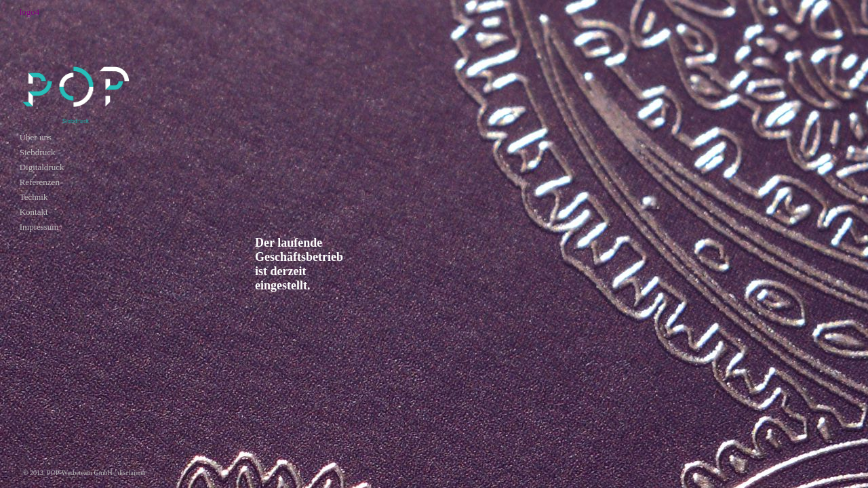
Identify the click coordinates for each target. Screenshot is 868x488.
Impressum (39, 227)
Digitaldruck (42, 167)
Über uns (36, 137)
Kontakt (34, 212)
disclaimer (132, 473)
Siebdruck (38, 152)
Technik (34, 197)
